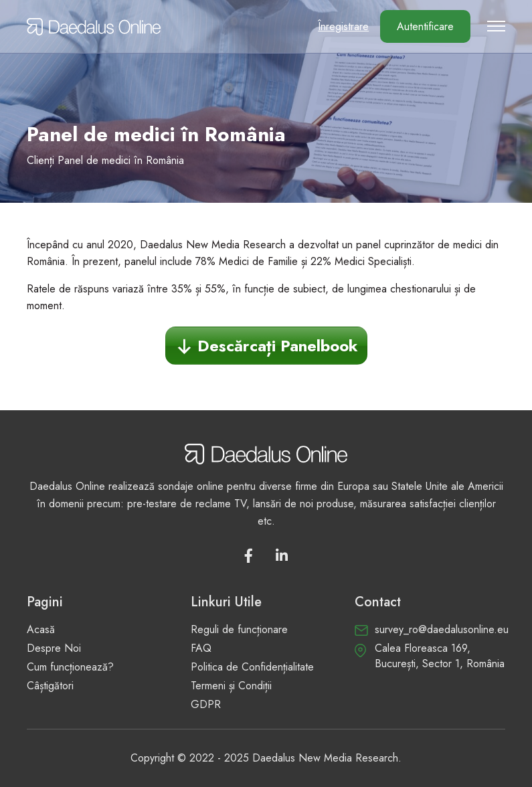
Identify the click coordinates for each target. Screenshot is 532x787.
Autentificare (425, 26)
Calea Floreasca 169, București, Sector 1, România (440, 656)
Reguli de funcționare (239, 629)
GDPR (206, 704)
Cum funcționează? (70, 667)
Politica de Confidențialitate (252, 667)
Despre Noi (54, 648)
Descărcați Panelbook (278, 346)
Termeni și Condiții (231, 686)
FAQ (201, 648)
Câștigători (50, 686)
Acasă (41, 629)
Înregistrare (343, 26)
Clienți (40, 160)
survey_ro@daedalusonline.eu (442, 629)
